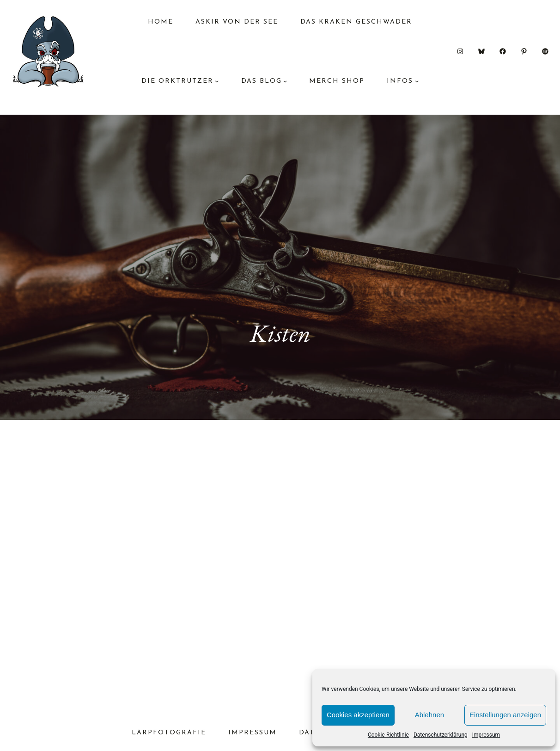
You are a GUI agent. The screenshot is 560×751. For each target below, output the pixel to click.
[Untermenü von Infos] (417, 81)
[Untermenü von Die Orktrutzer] (217, 81)
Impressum (486, 735)
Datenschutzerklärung (441, 735)
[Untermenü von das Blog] (285, 81)
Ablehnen (429, 715)
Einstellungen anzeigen (505, 715)
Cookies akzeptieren (358, 715)
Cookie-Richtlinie (388, 735)
